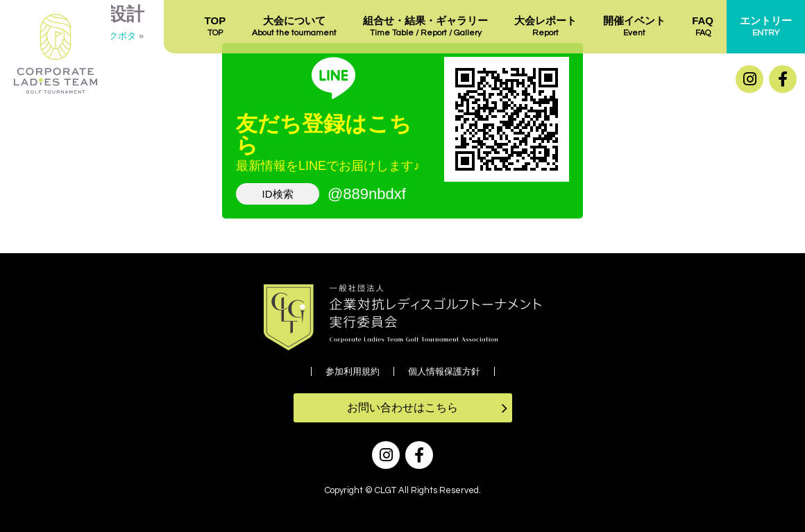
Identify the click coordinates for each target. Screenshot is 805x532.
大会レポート (545, 27)
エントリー (766, 27)
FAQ (703, 27)
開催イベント (634, 27)
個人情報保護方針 (444, 371)
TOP (215, 27)
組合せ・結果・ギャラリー (425, 27)
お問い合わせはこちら (402, 407)
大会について (294, 27)
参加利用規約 (353, 371)
